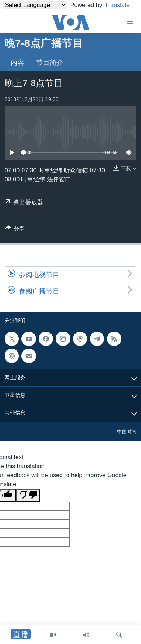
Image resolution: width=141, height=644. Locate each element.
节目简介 (50, 63)
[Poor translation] (28, 495)
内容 (17, 63)
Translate (22, 14)
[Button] (15, 230)
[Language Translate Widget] (35, 5)
